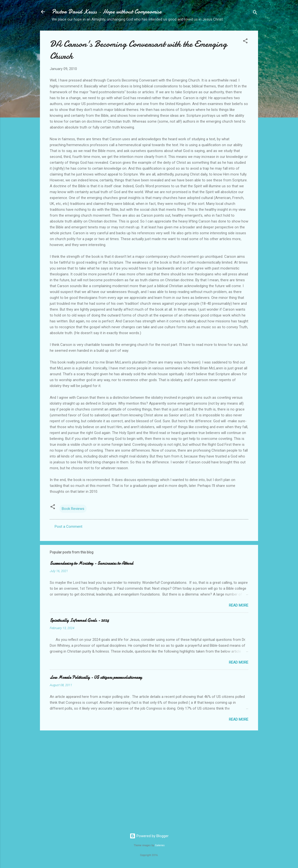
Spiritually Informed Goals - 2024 (79, 620)
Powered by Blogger (149, 836)
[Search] (255, 13)
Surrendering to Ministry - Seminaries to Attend (91, 563)
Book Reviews (73, 509)
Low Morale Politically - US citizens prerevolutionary (96, 677)
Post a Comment (68, 527)
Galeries (160, 845)
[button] (245, 42)
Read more (239, 605)
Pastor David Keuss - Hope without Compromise (107, 12)
